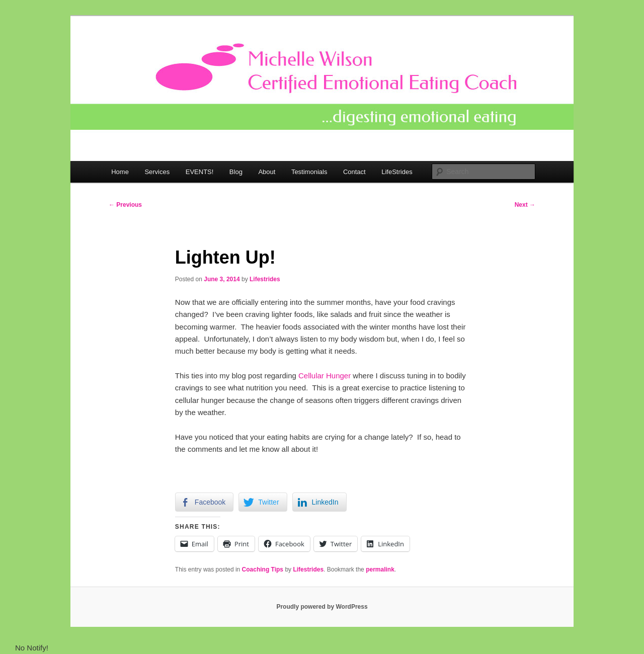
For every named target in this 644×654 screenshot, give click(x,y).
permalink (380, 569)
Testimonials (309, 172)
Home (120, 172)
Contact (354, 172)
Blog (236, 172)
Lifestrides (265, 279)
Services (157, 172)
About (267, 172)
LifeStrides (397, 172)
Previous (125, 205)
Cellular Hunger (325, 376)
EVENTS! (200, 172)
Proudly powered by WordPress (322, 607)
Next (525, 205)
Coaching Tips (263, 569)
